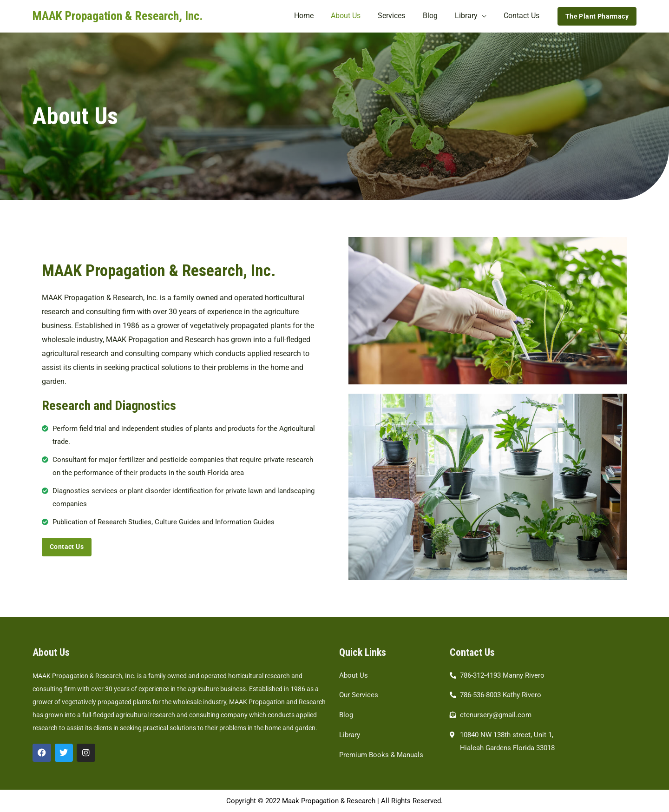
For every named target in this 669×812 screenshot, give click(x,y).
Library (470, 16)
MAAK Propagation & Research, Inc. (118, 16)
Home (317, 16)
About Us (357, 16)
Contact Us (523, 16)
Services (400, 16)
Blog (436, 16)
